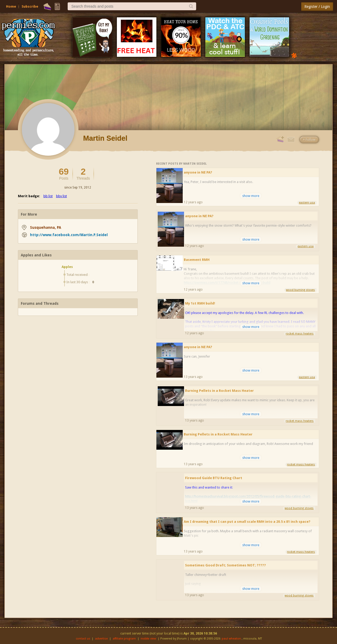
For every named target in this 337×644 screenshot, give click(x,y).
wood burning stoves (300, 290)
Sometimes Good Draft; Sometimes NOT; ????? (226, 565)
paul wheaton (231, 639)
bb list (48, 196)
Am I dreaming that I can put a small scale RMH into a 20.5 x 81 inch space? (247, 522)
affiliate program (124, 639)
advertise (101, 639)
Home (11, 6)
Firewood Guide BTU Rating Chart (214, 478)
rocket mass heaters (300, 334)
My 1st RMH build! (200, 303)
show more (251, 196)
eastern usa (307, 203)
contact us (83, 639)
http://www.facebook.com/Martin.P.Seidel (69, 235)
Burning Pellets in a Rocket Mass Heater (219, 391)
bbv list (61, 196)
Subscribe (30, 6)
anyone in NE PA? (198, 172)
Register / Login (317, 7)
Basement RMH (197, 260)
